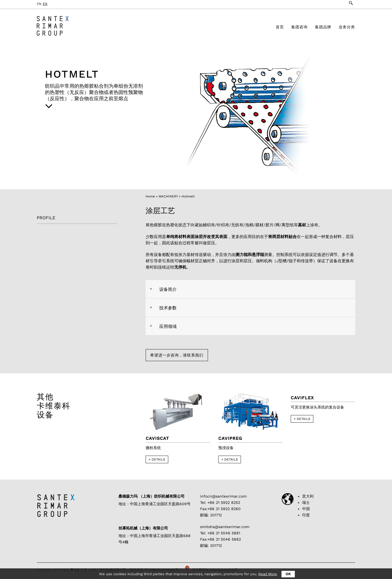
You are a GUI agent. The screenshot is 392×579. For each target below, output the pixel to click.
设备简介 (168, 289)
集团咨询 (299, 28)
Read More (268, 574)
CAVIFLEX (302, 398)
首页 (280, 28)
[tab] (250, 289)
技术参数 (168, 308)
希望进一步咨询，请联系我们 (181, 355)
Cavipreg (230, 439)
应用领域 (168, 326)
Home (150, 196)
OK (288, 574)
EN (45, 4)
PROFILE (46, 218)
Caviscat (157, 439)
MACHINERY (168, 196)
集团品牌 (323, 28)
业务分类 (347, 28)
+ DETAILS (157, 460)
